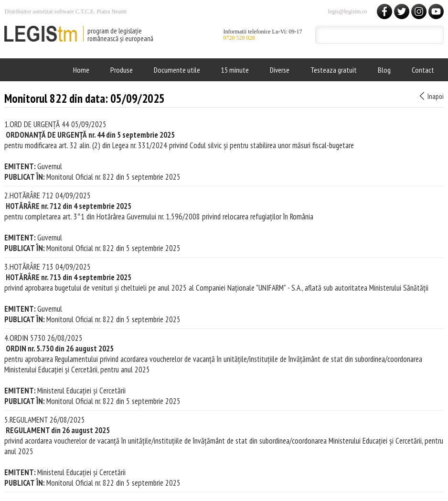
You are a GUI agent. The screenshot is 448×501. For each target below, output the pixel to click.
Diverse (280, 70)
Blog (384, 70)
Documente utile (177, 70)
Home (81, 70)
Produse (122, 70)
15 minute (235, 70)
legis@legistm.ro (348, 11)
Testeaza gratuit (334, 70)
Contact (423, 70)
